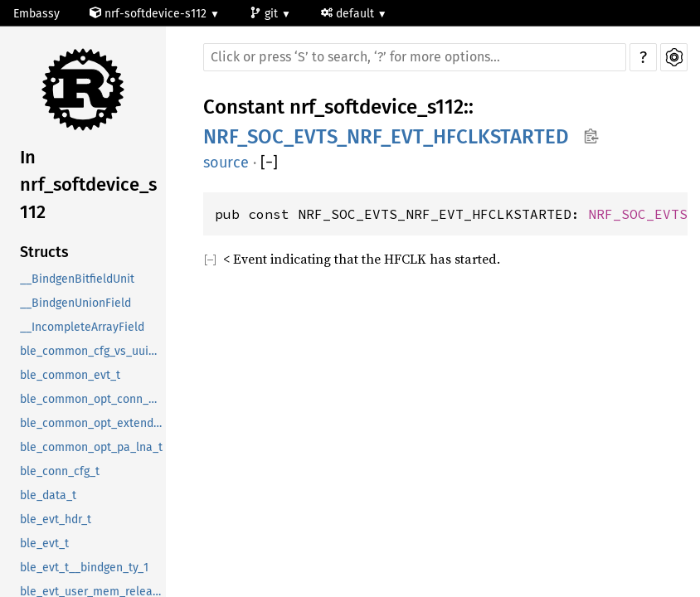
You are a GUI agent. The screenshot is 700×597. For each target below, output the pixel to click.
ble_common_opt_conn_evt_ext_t (93, 399)
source (226, 163)
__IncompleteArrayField (82, 327)
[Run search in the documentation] (415, 57)
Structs (44, 252)
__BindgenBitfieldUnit (77, 279)
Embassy (36, 14)
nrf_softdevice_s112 (377, 107)
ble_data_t (48, 495)
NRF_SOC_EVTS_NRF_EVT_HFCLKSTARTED (386, 137)
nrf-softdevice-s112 (150, 14)
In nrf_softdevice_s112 (88, 184)
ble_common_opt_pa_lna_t (91, 447)
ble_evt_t (44, 544)
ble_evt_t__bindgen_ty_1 (84, 568)
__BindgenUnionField (75, 303)
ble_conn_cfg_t (60, 471)
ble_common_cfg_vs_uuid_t (92, 351)
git (265, 14)
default (349, 14)
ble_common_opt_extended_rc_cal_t (93, 423)
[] (269, 163)
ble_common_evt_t (70, 375)
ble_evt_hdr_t (56, 519)
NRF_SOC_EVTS (638, 214)
